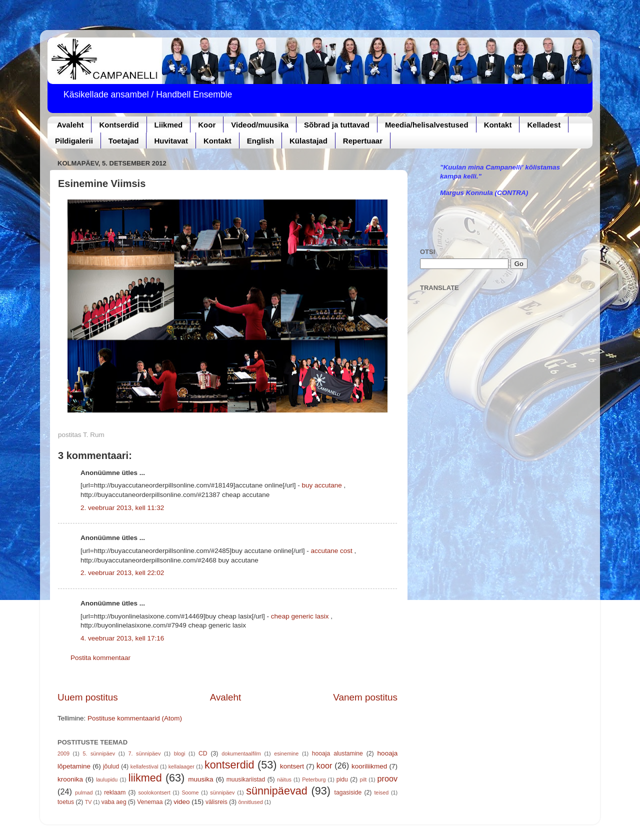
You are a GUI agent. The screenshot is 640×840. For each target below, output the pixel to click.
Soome (190, 792)
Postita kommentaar (100, 658)
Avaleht (70, 125)
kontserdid (229, 765)
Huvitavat (171, 141)
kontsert (292, 766)
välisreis (216, 802)
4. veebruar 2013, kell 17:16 (122, 638)
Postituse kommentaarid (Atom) (135, 718)
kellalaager (181, 766)
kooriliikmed (369, 766)
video (181, 802)
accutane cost (331, 551)
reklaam (115, 792)
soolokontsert (154, 792)
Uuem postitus (88, 697)
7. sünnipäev (145, 753)
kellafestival (144, 766)
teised (381, 792)
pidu (342, 779)
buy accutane (321, 485)
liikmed (145, 778)
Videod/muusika (260, 125)
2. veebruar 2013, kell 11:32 (122, 508)
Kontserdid (119, 125)
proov (388, 778)
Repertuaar (363, 141)
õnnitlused (250, 802)
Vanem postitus (365, 697)
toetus (66, 802)
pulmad (84, 792)
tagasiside (348, 792)
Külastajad (308, 141)
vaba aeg (114, 802)
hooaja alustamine (337, 753)
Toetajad (124, 141)
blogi (180, 753)
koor (324, 765)
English (260, 141)
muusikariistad (246, 779)
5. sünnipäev (99, 753)
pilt (363, 779)
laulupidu (107, 779)
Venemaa (150, 802)
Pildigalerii (74, 141)
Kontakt (498, 125)
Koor (207, 125)
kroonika (70, 779)
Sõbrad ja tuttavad (337, 125)
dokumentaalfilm (241, 753)
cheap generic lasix (300, 616)
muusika (200, 779)
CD (203, 753)
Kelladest (544, 125)
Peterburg (314, 779)
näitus (284, 779)
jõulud (111, 766)
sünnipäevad (276, 791)
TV (88, 802)
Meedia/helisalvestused (427, 125)
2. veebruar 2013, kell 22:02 (122, 573)
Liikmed (169, 125)
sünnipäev (222, 792)
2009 (63, 753)
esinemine (286, 753)
